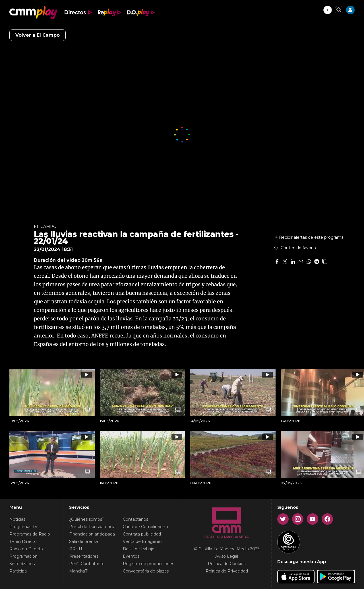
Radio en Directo (26, 549)
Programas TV (23, 527)
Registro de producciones (148, 564)
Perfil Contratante (87, 564)
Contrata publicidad (142, 534)
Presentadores (84, 556)
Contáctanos (136, 519)
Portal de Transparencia (92, 527)
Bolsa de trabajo (139, 549)
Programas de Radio (30, 534)
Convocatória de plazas (146, 571)
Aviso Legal (227, 556)
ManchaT (78, 571)
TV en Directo (23, 541)
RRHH (76, 549)
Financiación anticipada (92, 534)
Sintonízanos (22, 564)
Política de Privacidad (227, 571)
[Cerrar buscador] (339, 10)
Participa (18, 571)
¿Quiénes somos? (87, 519)
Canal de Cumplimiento (146, 527)
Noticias (17, 519)
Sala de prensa (83, 541)
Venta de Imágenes (143, 541)
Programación (23, 556)
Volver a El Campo (38, 35)
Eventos (131, 556)
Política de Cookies (227, 564)
